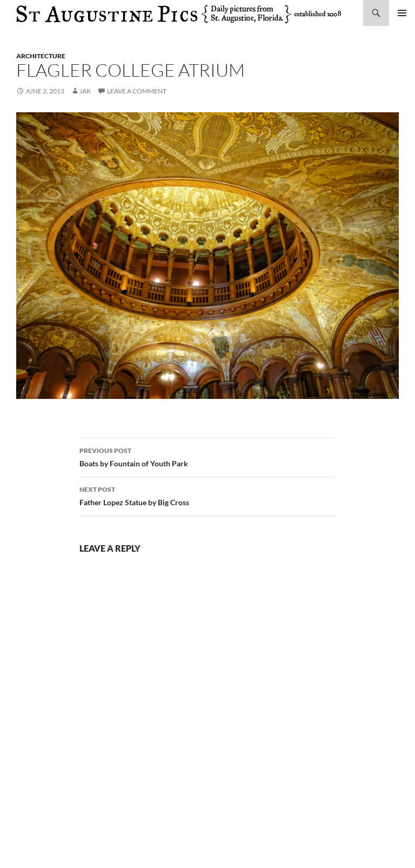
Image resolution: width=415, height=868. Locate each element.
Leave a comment (137, 91)
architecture (41, 56)
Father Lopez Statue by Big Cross (207, 495)
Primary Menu (402, 13)
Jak (85, 91)
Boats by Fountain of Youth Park (207, 456)
